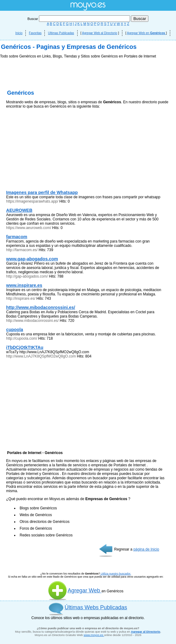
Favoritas (35, 33)
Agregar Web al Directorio (100, 33)
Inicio (19, 33)
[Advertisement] (88, 105)
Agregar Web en (146, 33)
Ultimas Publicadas (61, 33)
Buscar (79, 19)
